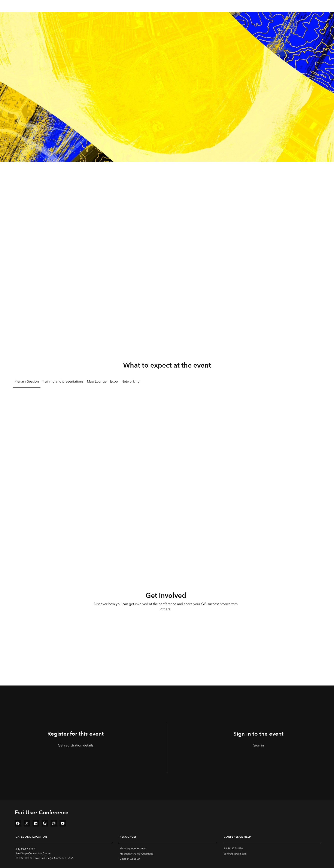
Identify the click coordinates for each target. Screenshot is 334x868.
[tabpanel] (167, 446)
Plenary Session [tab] (27, 381)
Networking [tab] (130, 381)
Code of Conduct (130, 859)
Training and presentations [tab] (63, 381)
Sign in (259, 745)
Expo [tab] (114, 381)
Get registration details (76, 745)
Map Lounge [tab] (97, 381)
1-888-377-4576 (233, 849)
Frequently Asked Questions (136, 854)
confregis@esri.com (235, 854)
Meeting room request (133, 849)
